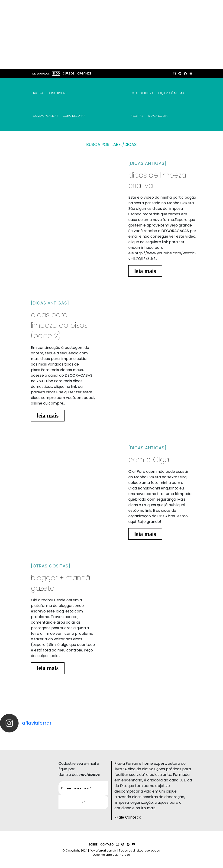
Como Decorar (74, 116)
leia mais (145, 271)
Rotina (38, 93)
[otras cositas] (51, 566)
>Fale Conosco (128, 817)
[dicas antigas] (147, 163)
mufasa (124, 855)
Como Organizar (46, 116)
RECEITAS (137, 116)
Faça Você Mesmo (171, 93)
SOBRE (93, 844)
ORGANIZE (84, 73)
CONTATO (107, 844)
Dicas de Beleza (142, 93)
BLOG (56, 73)
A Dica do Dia (158, 116)
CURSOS (69, 73)
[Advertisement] (111, 34)
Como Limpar (57, 93)
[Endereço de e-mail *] (83, 788)
